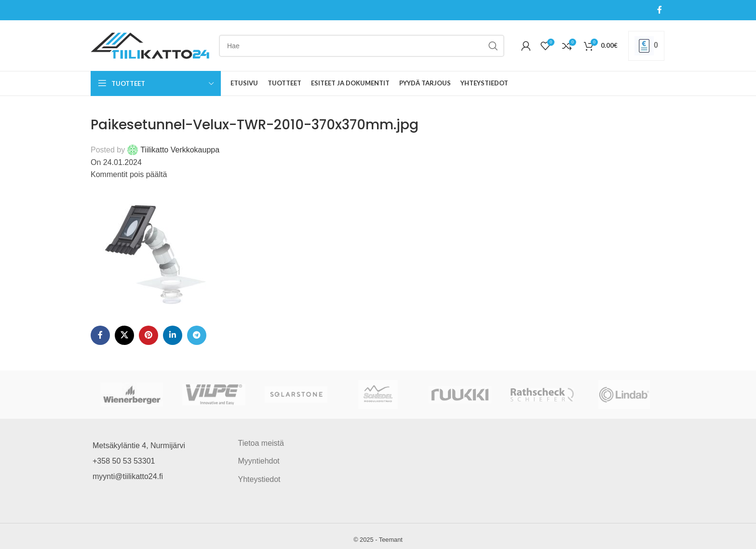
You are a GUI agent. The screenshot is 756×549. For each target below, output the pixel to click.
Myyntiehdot (259, 461)
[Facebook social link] (660, 10)
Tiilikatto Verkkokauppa (180, 150)
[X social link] (124, 335)
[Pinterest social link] (148, 335)
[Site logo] (150, 45)
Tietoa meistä (261, 443)
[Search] (362, 46)
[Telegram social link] (197, 335)
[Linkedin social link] (173, 335)
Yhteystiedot (259, 479)
